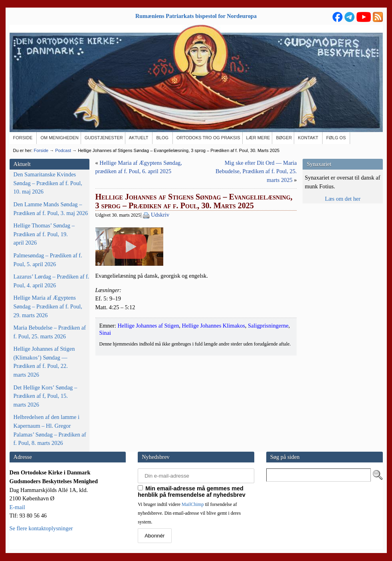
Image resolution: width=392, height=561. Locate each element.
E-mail (17, 507)
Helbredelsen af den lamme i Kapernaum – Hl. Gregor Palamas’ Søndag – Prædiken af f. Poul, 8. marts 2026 (50, 430)
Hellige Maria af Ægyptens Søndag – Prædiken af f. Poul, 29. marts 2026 (48, 306)
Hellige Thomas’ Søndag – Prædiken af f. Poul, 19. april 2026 (44, 234)
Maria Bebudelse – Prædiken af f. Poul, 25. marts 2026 (50, 332)
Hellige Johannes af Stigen (148, 401)
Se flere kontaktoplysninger (41, 528)
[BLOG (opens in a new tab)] (163, 138)
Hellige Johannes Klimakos (214, 401)
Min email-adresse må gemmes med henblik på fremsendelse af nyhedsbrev (192, 492)
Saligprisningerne (268, 401)
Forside (41, 150)
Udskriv (160, 215)
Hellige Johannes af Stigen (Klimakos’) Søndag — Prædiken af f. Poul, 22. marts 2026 (44, 362)
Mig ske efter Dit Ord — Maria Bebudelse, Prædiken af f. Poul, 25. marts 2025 (256, 171)
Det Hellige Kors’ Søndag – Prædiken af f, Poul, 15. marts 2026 (46, 396)
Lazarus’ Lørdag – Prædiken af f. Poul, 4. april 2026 (51, 281)
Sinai (105, 408)
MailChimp (193, 504)
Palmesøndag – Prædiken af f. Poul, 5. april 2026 (48, 260)
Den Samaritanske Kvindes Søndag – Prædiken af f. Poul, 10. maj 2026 (48, 183)
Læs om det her (343, 199)
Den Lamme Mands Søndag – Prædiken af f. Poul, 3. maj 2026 (51, 209)
